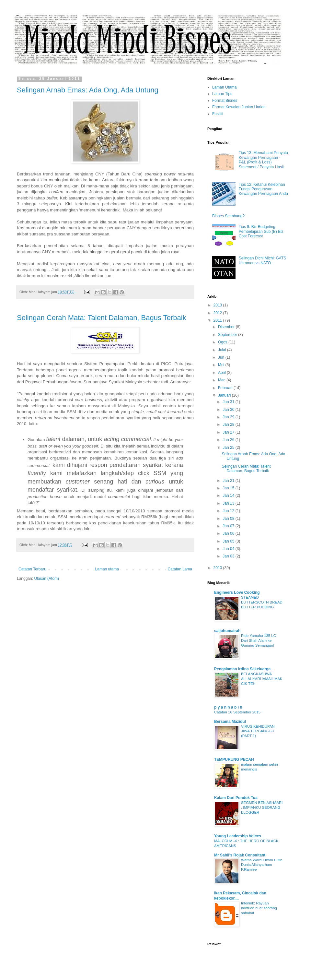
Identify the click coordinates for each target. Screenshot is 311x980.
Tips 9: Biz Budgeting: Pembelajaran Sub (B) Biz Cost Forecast (261, 231)
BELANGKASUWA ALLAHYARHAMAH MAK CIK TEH (262, 679)
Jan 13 (229, 503)
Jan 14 (229, 496)
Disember (227, 327)
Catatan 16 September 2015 (237, 712)
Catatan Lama (180, 569)
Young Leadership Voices (238, 836)
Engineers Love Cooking (237, 592)
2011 (218, 320)
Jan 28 (229, 424)
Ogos (223, 342)
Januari (225, 395)
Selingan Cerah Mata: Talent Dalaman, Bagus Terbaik (102, 318)
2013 (218, 305)
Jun (222, 357)
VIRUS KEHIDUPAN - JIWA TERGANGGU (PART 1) (259, 731)
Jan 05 (229, 541)
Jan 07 (229, 526)
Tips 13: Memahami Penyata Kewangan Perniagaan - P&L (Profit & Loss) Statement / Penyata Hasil (263, 160)
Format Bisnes (225, 101)
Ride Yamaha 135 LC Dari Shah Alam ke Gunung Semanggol (259, 640)
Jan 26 (229, 440)
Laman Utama (224, 87)
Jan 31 (229, 402)
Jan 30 (229, 410)
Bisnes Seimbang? (228, 216)
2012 (218, 313)
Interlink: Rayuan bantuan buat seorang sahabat (259, 908)
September (228, 335)
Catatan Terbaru (32, 569)
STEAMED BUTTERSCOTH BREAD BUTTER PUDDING (262, 602)
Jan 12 (229, 511)
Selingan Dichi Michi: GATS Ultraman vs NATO (263, 260)
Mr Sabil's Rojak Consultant (240, 855)
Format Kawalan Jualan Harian (239, 107)
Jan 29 (229, 417)
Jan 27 (229, 432)
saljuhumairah (227, 631)
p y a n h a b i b (228, 707)
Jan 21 (229, 481)
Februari (226, 388)
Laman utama (107, 569)
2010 (218, 568)
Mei (222, 365)
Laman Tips (222, 94)
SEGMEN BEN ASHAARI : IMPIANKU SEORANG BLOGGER (262, 807)
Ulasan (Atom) (46, 579)
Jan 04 (229, 549)
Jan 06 (229, 533)
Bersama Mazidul (230, 722)
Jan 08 (229, 519)
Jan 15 (229, 488)
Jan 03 (229, 556)
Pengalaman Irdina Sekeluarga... (244, 669)
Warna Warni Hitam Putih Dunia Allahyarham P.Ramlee (262, 865)
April (222, 373)
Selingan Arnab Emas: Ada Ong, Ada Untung (88, 90)
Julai (223, 350)
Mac (222, 380)
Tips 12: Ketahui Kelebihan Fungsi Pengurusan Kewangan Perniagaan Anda (263, 189)
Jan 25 (229, 448)
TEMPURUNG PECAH (234, 759)
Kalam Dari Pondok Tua (236, 798)
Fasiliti (218, 114)
